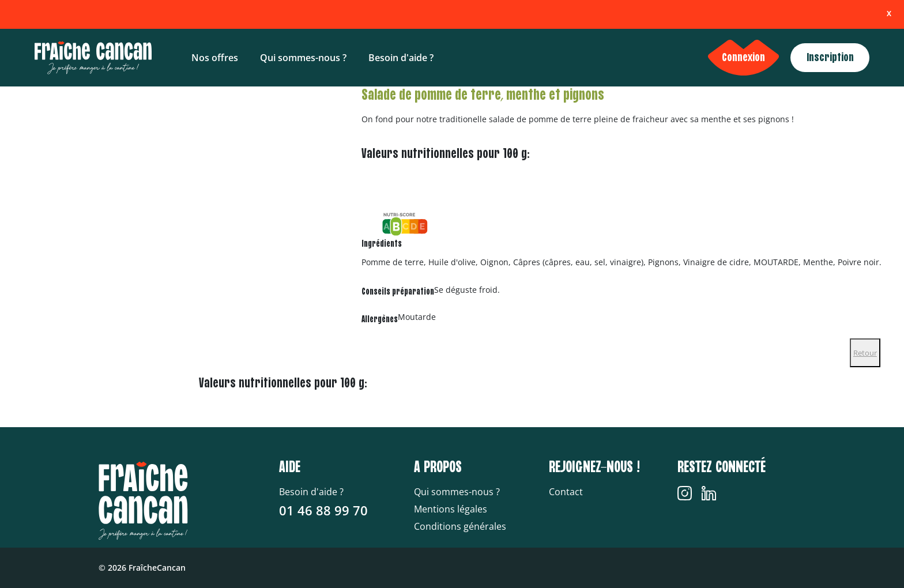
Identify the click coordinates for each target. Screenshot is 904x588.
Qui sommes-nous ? (303, 58)
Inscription (830, 58)
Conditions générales (460, 526)
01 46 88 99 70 (323, 510)
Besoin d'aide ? (401, 58)
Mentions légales (451, 509)
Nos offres (215, 58)
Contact (566, 492)
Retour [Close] (865, 353)
